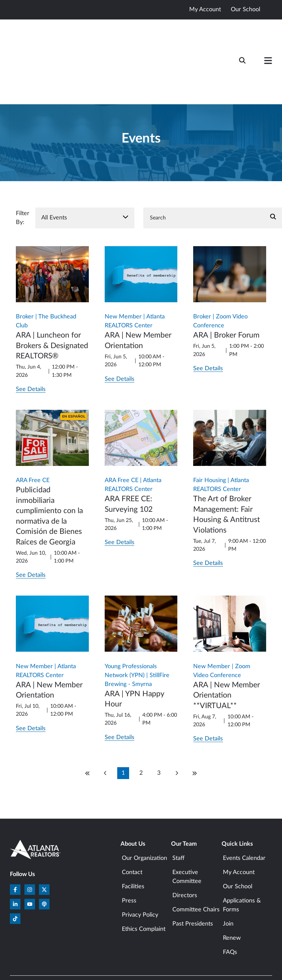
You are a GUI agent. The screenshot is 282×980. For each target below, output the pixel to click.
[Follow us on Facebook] (15, 853)
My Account (205, 10)
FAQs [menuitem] (230, 916)
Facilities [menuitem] (133, 850)
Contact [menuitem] (132, 836)
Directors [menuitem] (185, 859)
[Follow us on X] (44, 853)
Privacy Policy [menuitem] (140, 879)
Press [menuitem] (129, 865)
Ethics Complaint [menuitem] (144, 893)
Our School (246, 10)
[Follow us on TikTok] (15, 882)
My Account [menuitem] (239, 836)
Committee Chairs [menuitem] (196, 873)
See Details (31, 353)
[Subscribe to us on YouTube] (30, 868)
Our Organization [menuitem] (144, 822)
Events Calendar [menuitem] (244, 822)
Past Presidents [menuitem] (193, 888)
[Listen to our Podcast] (44, 868)
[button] (268, 44)
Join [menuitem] (228, 888)
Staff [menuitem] (178, 822)
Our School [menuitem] (238, 850)
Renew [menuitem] (232, 902)
